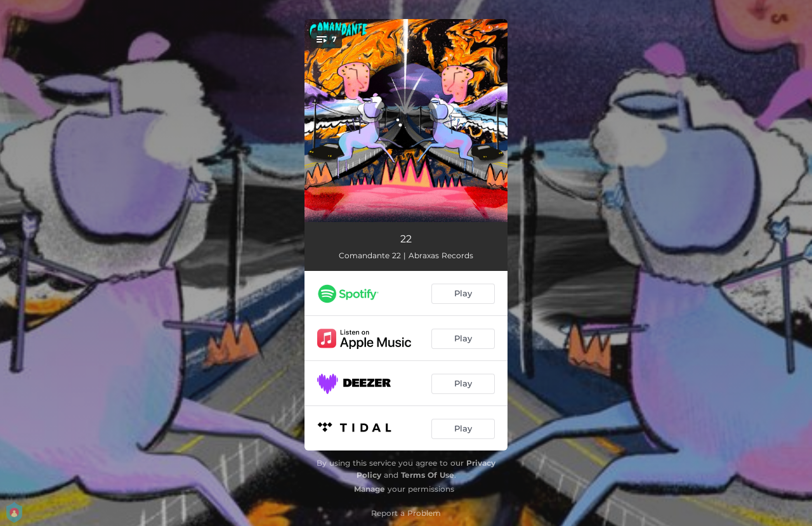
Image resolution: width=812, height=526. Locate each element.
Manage (370, 489)
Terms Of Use (428, 475)
